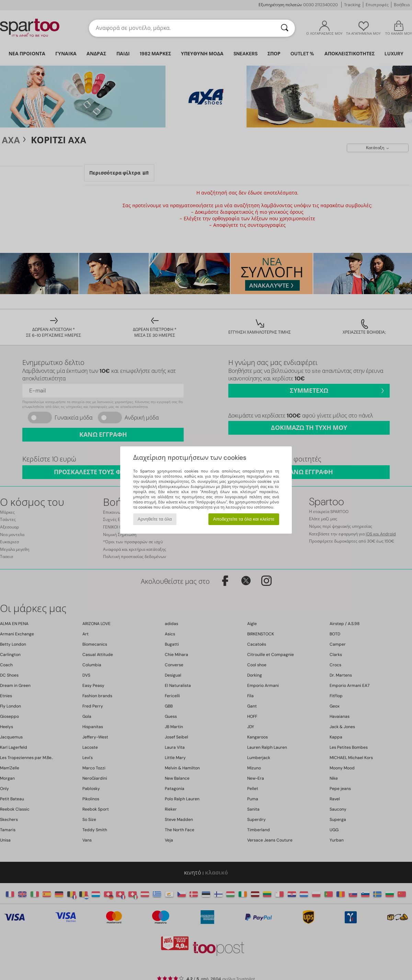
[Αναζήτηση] (285, 28)
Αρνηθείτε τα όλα (155, 519)
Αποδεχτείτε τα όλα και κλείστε (244, 519)
